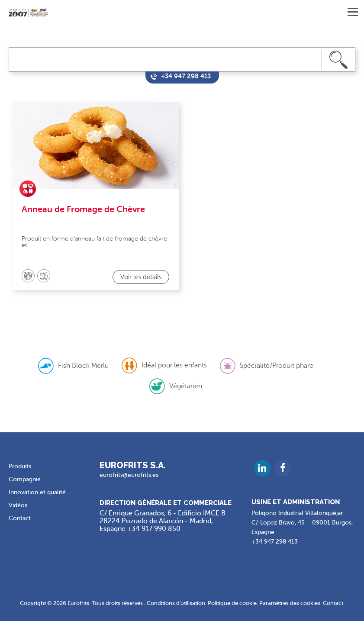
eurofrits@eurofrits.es (129, 475)
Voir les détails (141, 277)
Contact (20, 518)
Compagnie (25, 479)
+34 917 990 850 (154, 529)
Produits (20, 466)
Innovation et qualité (37, 492)
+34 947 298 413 (275, 542)
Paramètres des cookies (290, 603)
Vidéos (18, 505)
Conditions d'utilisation (176, 603)
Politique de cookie (232, 603)
